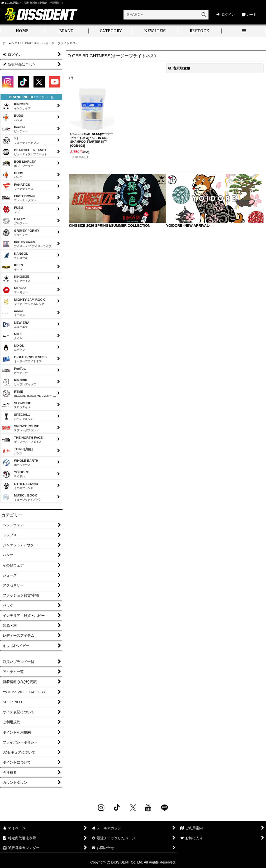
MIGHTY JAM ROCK (23, 301)
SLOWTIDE (17, 405)
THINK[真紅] (17, 451)
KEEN (12, 267)
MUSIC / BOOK (21, 497)
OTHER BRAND (20, 486)
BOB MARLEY (19, 163)
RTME (31, 394)
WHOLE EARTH (20, 462)
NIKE (12, 336)
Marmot (15, 290)
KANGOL (15, 255)
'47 (20, 140)
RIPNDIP (19, 382)
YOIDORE (15, 474)
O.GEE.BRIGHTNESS (24, 359)
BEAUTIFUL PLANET (24, 152)
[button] (244, 31)
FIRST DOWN (19, 198)
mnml (13, 313)
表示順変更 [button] (179, 68)
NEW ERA (16, 324)
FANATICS (18, 186)
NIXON (13, 347)
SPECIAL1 (18, 416)
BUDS (13, 117)
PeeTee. (15, 129)
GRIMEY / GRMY (21, 232)
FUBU (12, 209)
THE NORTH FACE (22, 439)
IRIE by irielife (27, 244)
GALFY (15, 221)
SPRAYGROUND (21, 428)
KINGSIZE (16, 106)
